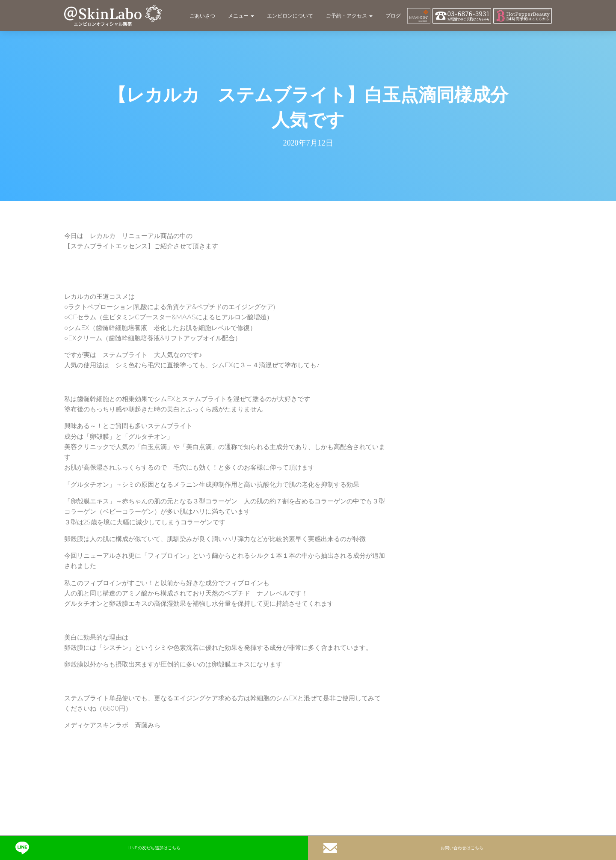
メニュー (241, 16)
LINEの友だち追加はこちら (98, 848)
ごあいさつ (202, 16)
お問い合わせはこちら (403, 848)
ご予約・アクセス (349, 16)
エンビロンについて (290, 16)
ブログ (393, 16)
